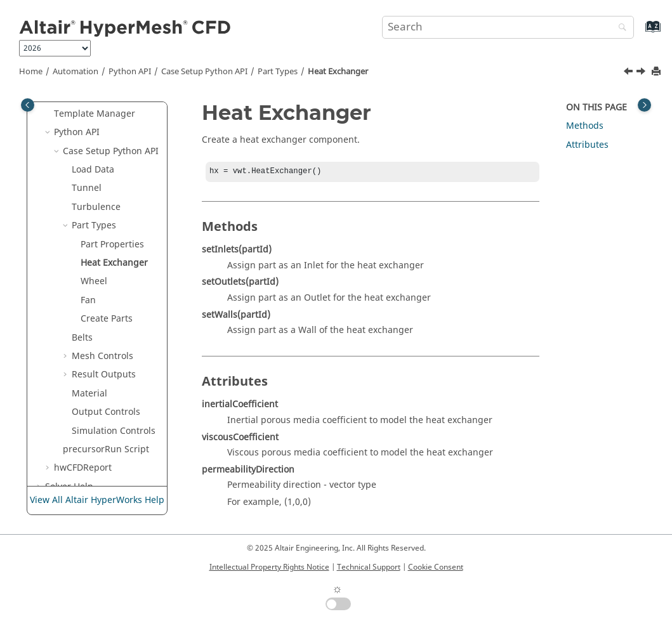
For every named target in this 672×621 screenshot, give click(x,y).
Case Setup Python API (204, 72)
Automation (76, 72)
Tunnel (87, 188)
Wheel (94, 281)
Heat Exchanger (338, 72)
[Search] (619, 28)
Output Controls (106, 412)
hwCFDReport (83, 468)
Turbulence (96, 207)
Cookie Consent (436, 567)
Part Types (278, 72)
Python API (130, 72)
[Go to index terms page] (639, 33)
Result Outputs (104, 375)
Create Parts (107, 319)
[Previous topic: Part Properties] (629, 73)
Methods (585, 126)
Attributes (587, 145)
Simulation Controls (114, 431)
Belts (82, 338)
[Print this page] (657, 72)
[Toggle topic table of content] (644, 105)
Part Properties (112, 245)
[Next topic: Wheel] (642, 73)
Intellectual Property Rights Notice (269, 567)
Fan (88, 300)
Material (89, 394)
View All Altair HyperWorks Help (97, 500)
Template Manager (95, 114)
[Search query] (508, 27)
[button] (49, 114)
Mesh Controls (102, 356)
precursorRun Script (106, 449)
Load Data (93, 170)
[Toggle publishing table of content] (28, 105)
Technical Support (369, 567)
